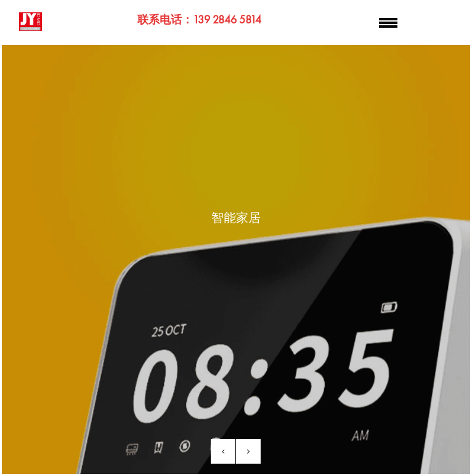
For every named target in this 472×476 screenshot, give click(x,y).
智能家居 (236, 218)
